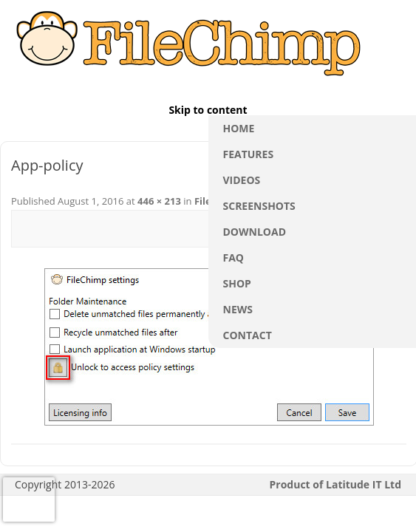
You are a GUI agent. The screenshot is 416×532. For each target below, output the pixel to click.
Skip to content (208, 110)
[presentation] (29, 499)
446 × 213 (159, 201)
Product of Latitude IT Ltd (336, 484)
